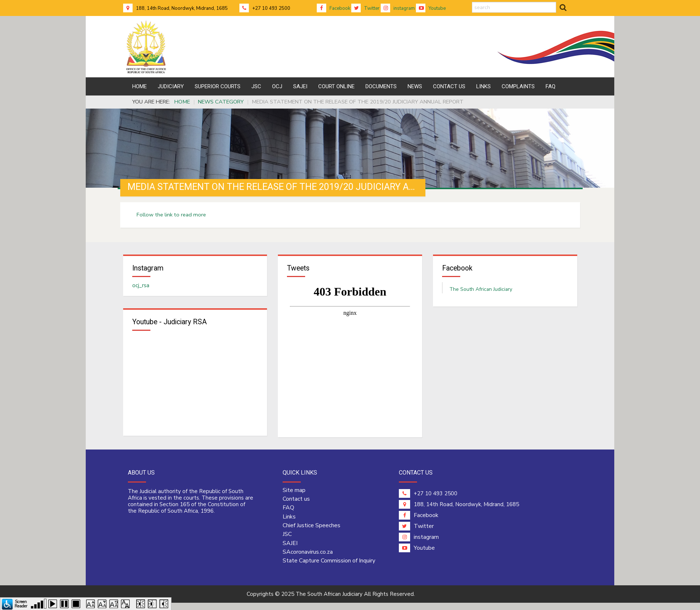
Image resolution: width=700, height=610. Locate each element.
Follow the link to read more (171, 215)
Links (289, 517)
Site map (294, 491)
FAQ (288, 509)
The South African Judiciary (481, 290)
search (472, 2)
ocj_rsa (141, 286)
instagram (398, 8)
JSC (287, 535)
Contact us (296, 500)
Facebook (333, 8)
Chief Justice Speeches (311, 526)
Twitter (365, 8)
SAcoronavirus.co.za (308, 553)
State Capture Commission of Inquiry (329, 561)
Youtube (431, 8)
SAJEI (290, 544)
